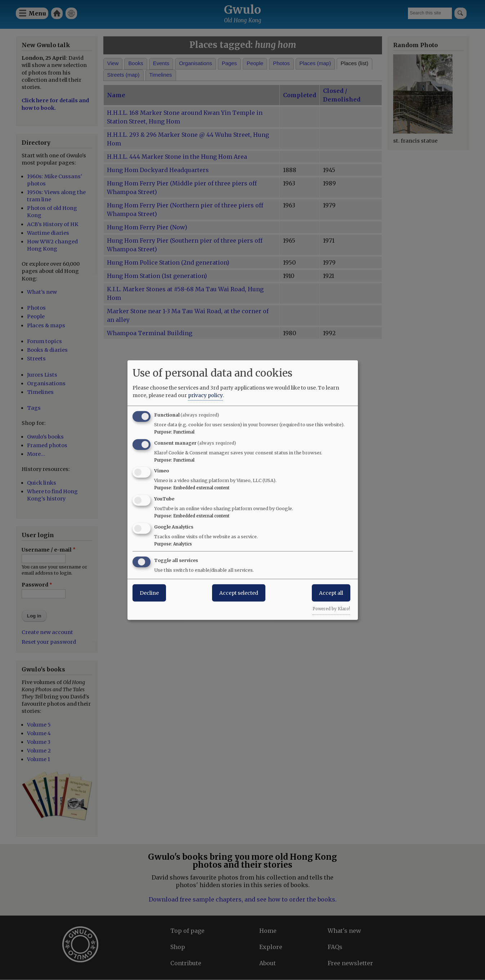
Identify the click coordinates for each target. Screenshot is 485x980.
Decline (149, 593)
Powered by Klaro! (331, 608)
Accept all (331, 593)
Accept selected (239, 593)
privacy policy (205, 395)
